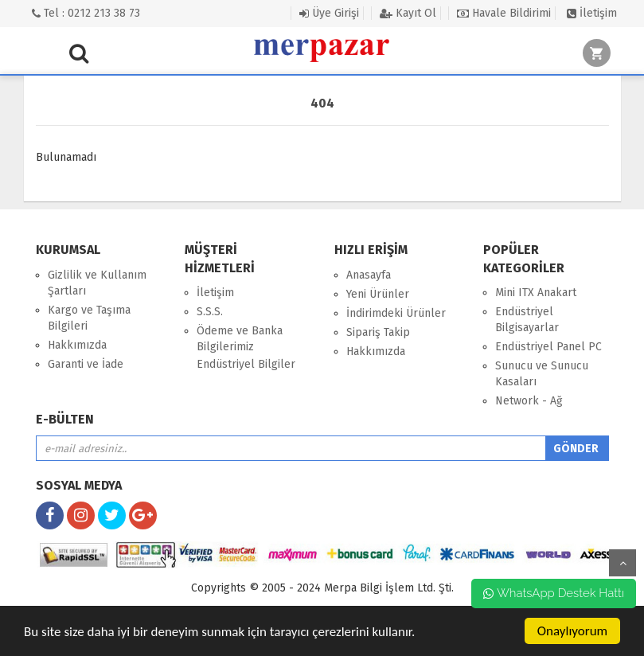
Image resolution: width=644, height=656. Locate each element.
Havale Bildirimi (504, 13)
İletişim (592, 13)
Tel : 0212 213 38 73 (86, 13)
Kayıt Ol (408, 13)
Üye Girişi (329, 13)
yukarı (623, 563)
